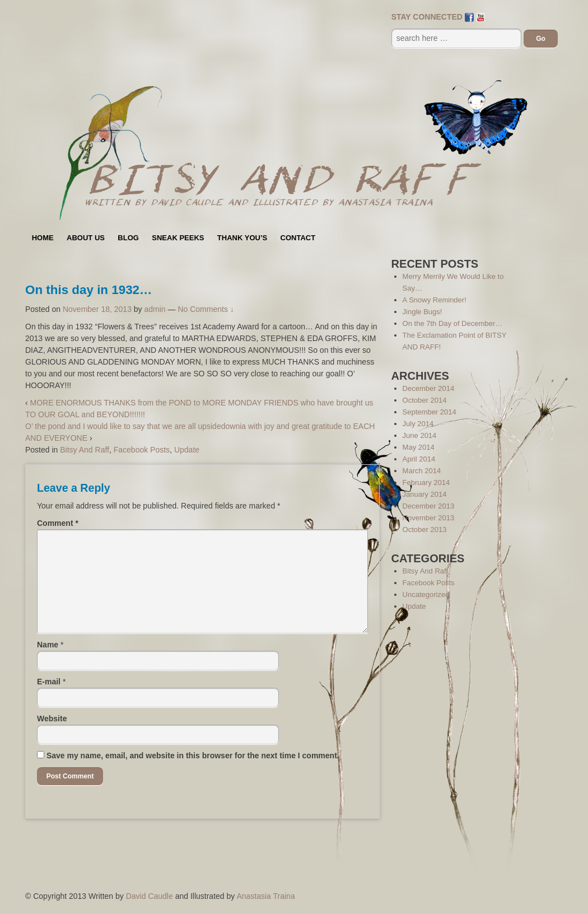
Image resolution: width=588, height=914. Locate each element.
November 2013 (429, 518)
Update (187, 450)
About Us (86, 238)
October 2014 (425, 400)
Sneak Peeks (178, 238)
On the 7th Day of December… (452, 323)
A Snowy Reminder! (435, 300)
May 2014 (419, 447)
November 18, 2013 (97, 309)
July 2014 (418, 424)
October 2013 (425, 530)
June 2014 (420, 435)
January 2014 (425, 494)
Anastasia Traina (265, 896)
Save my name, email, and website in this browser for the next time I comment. (193, 756)
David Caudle (150, 896)
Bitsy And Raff (85, 450)
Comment (58, 523)
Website (52, 719)
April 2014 (419, 459)
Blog (128, 238)
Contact (298, 238)
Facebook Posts (142, 450)
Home (43, 238)
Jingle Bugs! (423, 312)
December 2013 (429, 506)
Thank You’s (242, 238)
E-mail (49, 682)
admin (155, 309)
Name (48, 645)
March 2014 (422, 471)
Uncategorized (426, 594)
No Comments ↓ (206, 309)
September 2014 (430, 412)
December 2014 (429, 388)
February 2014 (426, 482)
